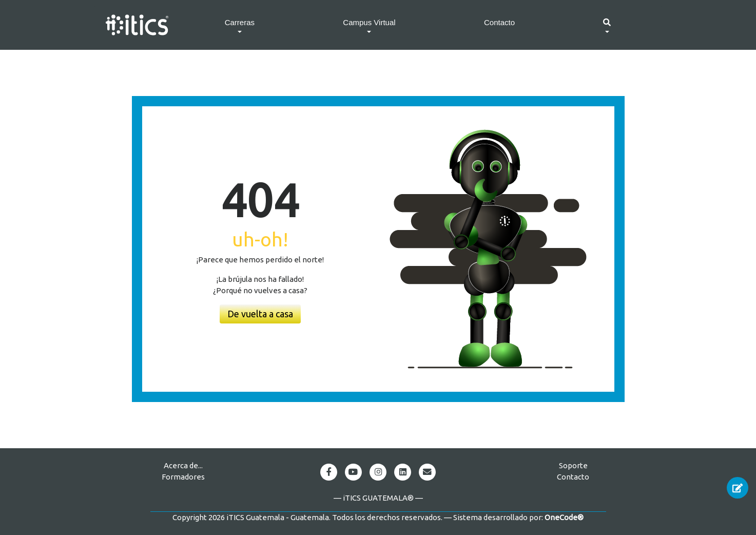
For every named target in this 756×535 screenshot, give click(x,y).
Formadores (183, 477)
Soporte (573, 465)
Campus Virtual (369, 22)
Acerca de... (183, 465)
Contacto (499, 22)
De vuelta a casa (260, 314)
